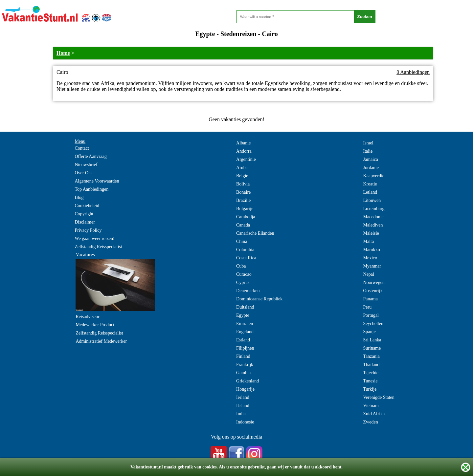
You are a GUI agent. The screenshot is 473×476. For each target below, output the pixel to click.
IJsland (243, 406)
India (241, 414)
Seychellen (373, 324)
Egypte (243, 315)
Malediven (373, 225)
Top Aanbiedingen (91, 189)
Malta (369, 241)
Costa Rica (246, 258)
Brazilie (243, 200)
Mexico (370, 258)
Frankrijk (245, 365)
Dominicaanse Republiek (259, 299)
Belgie (242, 176)
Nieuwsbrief (86, 165)
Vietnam (371, 406)
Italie (368, 151)
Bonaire (243, 192)
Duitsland (245, 307)
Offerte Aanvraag (90, 156)
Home (63, 53)
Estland (243, 340)
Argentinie (246, 159)
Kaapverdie (374, 176)
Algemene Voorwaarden (97, 181)
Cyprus (243, 282)
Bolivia (243, 184)
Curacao (244, 274)
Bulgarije (245, 209)
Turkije (370, 389)
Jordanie (371, 168)
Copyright (84, 214)
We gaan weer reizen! (94, 238)
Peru (368, 307)
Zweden (371, 422)
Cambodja (246, 217)
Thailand (372, 365)
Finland (243, 356)
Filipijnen (245, 348)
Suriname (372, 348)
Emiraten (245, 324)
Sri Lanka (372, 340)
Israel (368, 143)
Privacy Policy (88, 230)
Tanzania (372, 356)
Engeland (245, 332)
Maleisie (371, 233)
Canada (243, 225)
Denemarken (248, 291)
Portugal (371, 315)
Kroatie (370, 184)
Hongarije (245, 389)
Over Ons (83, 173)
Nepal (369, 274)
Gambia (243, 373)
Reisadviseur (87, 317)
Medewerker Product (95, 325)
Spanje (370, 332)
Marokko (372, 250)
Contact (82, 148)
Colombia (245, 250)
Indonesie (245, 422)
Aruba (242, 168)
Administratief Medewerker (101, 341)
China (242, 241)
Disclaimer (85, 222)
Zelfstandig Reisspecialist (98, 247)
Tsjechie (371, 373)
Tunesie (371, 381)
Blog (79, 197)
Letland (370, 192)
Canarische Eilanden (255, 233)
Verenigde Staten (379, 397)
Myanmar (372, 266)
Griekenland (248, 381)
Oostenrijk (373, 291)
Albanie (243, 143)
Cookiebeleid (87, 206)
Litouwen (372, 200)
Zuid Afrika (374, 414)
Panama (371, 299)
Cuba (241, 266)
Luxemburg (374, 209)
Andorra (244, 151)
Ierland (243, 397)
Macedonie (373, 217)
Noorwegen (374, 282)
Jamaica (371, 159)
